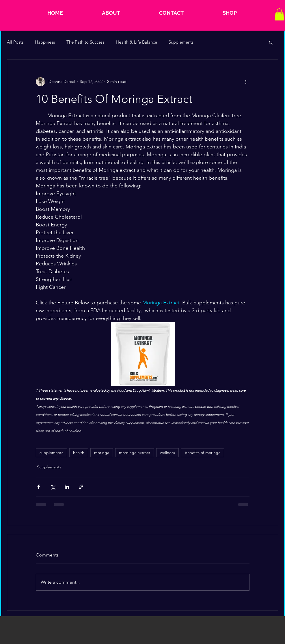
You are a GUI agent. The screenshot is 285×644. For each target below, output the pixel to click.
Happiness (45, 42)
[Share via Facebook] (39, 487)
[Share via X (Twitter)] (53, 487)
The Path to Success (85, 42)
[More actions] (246, 82)
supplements (51, 453)
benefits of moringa (203, 453)
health (79, 453)
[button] (279, 14)
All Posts (15, 42)
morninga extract (135, 453)
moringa (102, 453)
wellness (167, 453)
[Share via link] (81, 487)
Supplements (181, 42)
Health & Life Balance (136, 42)
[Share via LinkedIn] (67, 487)
